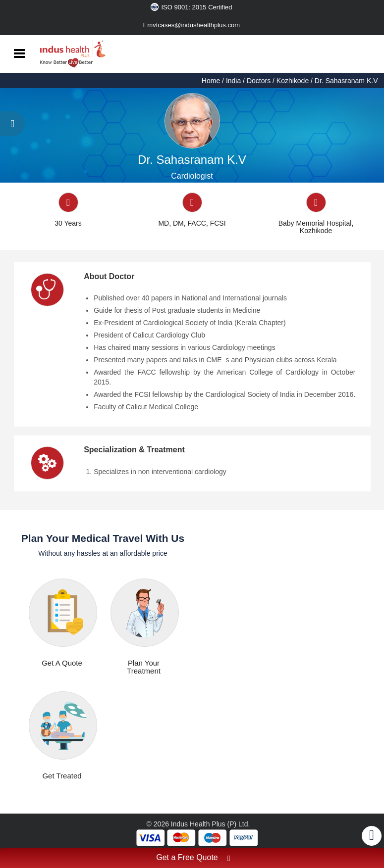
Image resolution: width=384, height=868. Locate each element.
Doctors (259, 81)
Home (212, 81)
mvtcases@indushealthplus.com (192, 25)
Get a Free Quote (193, 859)
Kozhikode (293, 81)
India (233, 81)
